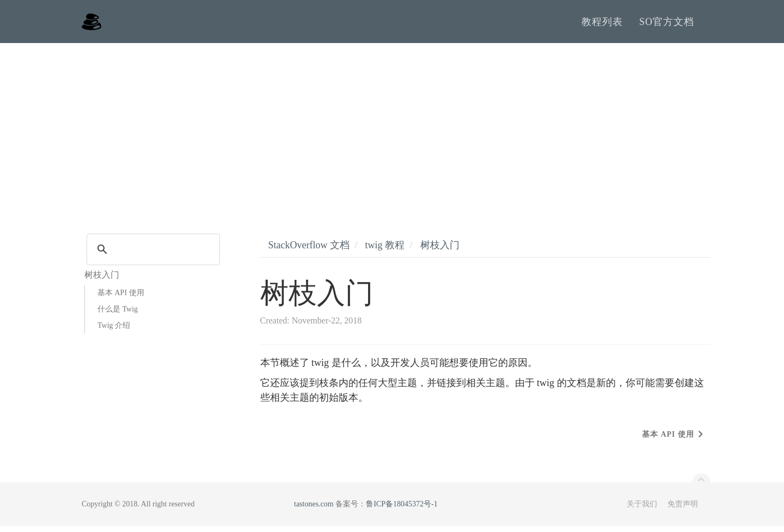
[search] (152, 255)
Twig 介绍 (114, 331)
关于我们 (642, 510)
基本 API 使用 (121, 299)
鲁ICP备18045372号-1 (402, 510)
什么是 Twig (118, 315)
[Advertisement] (392, 131)
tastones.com (314, 510)
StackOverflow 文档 (309, 251)
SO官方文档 (667, 25)
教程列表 (602, 25)
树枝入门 (440, 251)
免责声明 (683, 510)
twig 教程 (385, 251)
